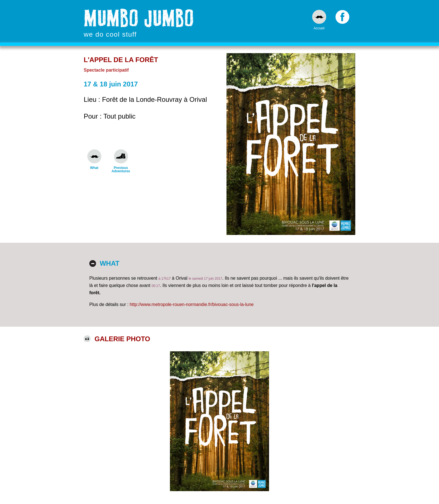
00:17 (156, 286)
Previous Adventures (121, 169)
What (94, 168)
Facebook (342, 18)
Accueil (319, 28)
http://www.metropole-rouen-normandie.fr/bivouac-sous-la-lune (192, 304)
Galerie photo (122, 339)
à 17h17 (164, 279)
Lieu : (93, 99)
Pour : (94, 116)
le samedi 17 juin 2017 (206, 279)
